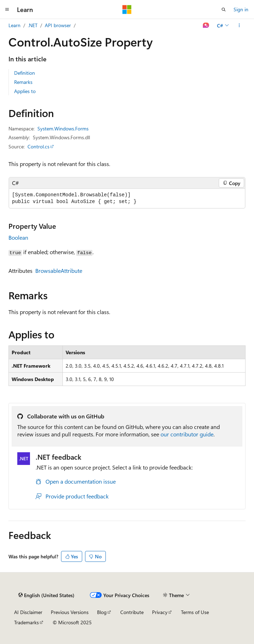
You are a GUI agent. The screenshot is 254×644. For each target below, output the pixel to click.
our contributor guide (187, 434)
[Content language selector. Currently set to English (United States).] (46, 595)
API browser (58, 25)
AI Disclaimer (28, 612)
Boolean (18, 237)
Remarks (23, 82)
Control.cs (38, 146)
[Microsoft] (127, 10)
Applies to (25, 91)
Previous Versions (70, 612)
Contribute (132, 612)
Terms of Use (195, 612)
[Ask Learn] (206, 25)
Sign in (241, 9)
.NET (33, 25)
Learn (14, 25)
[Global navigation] (7, 10)
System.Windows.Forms (63, 128)
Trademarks (26, 622)
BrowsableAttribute (59, 271)
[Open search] (224, 10)
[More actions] (239, 25)
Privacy (160, 612)
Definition (25, 73)
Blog (102, 612)
